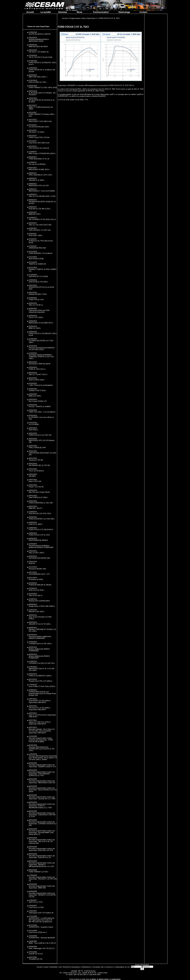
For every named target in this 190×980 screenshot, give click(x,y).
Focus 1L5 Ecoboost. (36, 471)
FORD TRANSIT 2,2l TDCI (38, 872)
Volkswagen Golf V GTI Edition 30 (41, 913)
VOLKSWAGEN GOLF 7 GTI (39, 574)
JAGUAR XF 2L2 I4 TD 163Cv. (40, 624)
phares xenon (104, 979)
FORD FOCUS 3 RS (36, 300)
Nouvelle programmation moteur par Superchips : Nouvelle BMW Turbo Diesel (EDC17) (42, 833)
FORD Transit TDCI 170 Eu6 (39, 137)
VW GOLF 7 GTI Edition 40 (39, 52)
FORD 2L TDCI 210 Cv (37, 369)
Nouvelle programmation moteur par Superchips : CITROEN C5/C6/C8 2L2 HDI (43, 824)
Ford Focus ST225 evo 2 (38, 932)
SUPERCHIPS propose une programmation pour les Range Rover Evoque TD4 (42, 693)
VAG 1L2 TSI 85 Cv (36, 305)
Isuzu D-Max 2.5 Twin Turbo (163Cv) (42, 686)
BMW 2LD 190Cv (35, 396)
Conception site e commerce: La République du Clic (111, 967)
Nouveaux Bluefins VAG (37, 569)
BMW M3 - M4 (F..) (36, 508)
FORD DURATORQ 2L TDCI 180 (41, 503)
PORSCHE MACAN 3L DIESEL (40, 585)
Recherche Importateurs (72, 967)
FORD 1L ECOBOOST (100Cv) (40, 676)
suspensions (116, 979)
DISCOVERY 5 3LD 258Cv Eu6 (40, 121)
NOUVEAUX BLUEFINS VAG (39, 558)
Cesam (46, 967)
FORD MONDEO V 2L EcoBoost (41, 253)
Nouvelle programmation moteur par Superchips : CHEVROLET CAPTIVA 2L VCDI (42, 815)
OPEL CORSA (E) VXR (37, 448)
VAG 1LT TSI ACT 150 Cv (38, 374)
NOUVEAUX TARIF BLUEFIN (40, 364)
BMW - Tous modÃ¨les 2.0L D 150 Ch (42, 943)
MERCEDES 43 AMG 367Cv (39, 169)
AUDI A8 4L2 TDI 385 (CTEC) (40, 209)
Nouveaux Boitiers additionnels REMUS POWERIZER (40, 637)
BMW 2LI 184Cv (35, 328)
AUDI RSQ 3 (33, 430)
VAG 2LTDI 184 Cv (36, 595)
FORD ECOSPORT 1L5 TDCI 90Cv (42, 519)
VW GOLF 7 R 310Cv (37, 132)
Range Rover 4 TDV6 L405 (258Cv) (42, 606)
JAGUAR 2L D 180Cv (37, 180)
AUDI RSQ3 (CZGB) (36, 259)
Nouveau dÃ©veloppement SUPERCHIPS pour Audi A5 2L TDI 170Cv (42, 749)
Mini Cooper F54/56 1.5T (38, 401)
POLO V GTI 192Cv (36, 317)
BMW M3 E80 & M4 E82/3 (38, 46)
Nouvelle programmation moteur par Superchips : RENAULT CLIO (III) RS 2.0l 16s (42, 895)
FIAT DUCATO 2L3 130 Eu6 (39, 148)
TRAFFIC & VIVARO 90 (37, 264)
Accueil (39, 967)
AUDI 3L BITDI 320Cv (37, 380)
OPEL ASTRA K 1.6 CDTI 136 (40, 230)
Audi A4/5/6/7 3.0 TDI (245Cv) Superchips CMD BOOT (40, 702)
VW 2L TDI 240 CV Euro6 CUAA (41, 57)
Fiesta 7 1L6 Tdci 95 (36, 487)
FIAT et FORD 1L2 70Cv (38, 82)
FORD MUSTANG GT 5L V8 (39, 159)
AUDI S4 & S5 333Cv (37, 590)
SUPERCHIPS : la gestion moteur (41, 927)
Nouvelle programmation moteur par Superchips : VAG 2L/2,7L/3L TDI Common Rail (42, 841)
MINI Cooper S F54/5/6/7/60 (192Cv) (42, 153)
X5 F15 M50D (34, 424)
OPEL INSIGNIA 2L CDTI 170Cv (41, 175)
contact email (102, 973)
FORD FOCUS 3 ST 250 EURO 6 (41, 530)
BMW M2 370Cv (35, 214)
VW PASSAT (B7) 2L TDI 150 (39, 465)
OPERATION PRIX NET (38, 248)
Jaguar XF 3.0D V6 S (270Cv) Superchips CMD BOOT (40, 723)
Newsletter (54, 967)
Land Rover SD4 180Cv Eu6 (39, 143)
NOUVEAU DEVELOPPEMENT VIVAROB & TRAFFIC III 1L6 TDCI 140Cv (41, 357)
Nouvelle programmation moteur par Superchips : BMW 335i (42, 887)
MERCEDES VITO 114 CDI (39, 186)
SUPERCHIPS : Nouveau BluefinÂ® (42, 938)
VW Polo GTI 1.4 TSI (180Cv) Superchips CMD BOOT (40, 709)
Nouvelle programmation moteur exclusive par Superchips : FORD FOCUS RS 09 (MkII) (41, 740)
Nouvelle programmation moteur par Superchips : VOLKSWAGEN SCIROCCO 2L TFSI (42, 774)
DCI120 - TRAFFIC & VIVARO (40, 407)
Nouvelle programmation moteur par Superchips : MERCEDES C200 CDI (42, 782)
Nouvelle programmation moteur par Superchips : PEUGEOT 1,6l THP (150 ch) (43, 879)
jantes (94, 979)
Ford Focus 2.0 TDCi (36, 907)
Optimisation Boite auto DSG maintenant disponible (39, 311)
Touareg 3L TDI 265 (36, 460)
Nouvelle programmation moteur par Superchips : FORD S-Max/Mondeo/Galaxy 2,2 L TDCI (42, 806)
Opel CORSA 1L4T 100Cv (38, 497)
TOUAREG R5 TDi (36, 959)
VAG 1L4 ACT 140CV (37, 553)
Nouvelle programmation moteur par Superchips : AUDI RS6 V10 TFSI (42, 849)
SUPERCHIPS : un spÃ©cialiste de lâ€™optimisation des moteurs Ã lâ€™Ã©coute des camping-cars (42, 920)
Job (60, 967)
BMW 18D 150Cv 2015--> (38, 77)
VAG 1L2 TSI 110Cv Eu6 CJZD (40, 225)
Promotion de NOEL (36, 579)
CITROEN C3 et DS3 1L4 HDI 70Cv (42, 663)
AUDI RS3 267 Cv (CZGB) (38, 276)
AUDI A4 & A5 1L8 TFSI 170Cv (40, 513)
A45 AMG (32, 476)
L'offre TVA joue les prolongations (41, 385)
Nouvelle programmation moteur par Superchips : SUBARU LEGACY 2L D (42, 766)
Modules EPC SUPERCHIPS (39, 601)
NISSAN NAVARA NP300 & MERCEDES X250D (39, 40)
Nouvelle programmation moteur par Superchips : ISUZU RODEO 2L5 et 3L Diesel (43, 790)
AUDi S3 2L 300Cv (36, 524)
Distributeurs (86, 967)
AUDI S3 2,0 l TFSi (36, 902)
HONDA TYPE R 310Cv (37, 390)
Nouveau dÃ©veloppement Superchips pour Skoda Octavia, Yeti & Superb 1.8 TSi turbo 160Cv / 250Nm (43, 758)
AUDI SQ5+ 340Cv (36, 235)
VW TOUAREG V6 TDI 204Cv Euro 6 (42, 219)
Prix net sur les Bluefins (37, 164)
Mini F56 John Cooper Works (39, 492)
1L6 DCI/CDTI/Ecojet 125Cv (39, 127)
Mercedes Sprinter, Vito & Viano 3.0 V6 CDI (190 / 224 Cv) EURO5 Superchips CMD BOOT (42, 731)
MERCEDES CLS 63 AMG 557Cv (41, 323)
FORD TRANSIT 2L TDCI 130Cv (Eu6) (43, 87)
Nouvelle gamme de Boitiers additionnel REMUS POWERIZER (41, 546)
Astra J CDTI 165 (35, 481)
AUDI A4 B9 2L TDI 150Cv (38, 282)
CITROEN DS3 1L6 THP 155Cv (40, 644)
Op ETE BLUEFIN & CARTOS (40, 34)
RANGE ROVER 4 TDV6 (38, 294)
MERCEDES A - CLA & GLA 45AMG (42, 191)
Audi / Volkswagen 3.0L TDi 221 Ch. (42, 948)
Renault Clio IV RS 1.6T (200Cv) (41, 681)
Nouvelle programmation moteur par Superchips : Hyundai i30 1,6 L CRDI (42, 798)
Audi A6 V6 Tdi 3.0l (36, 954)
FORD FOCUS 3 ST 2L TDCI (39, 535)
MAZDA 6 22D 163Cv (37, 611)
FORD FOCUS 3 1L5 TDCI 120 (40, 435)
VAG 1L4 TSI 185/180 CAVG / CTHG (42, 196)
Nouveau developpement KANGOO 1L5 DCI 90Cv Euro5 (42, 349)
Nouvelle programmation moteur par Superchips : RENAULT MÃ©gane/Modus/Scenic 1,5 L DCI (42, 865)
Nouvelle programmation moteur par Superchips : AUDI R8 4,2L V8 (42, 857)
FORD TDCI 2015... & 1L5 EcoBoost (42, 412)
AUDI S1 (32, 563)
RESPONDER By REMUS (38, 540)
